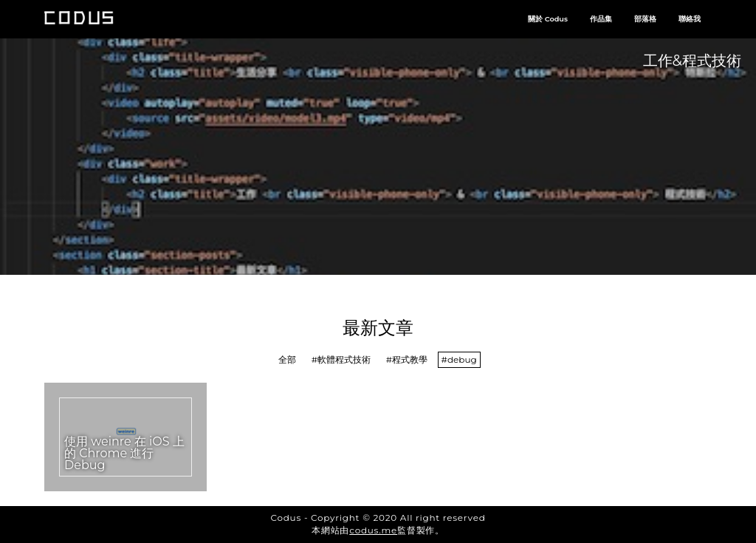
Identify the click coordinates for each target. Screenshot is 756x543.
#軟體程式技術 (341, 359)
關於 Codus (548, 19)
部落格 (645, 19)
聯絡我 (690, 19)
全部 (287, 359)
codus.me (373, 530)
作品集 (601, 19)
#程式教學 (407, 359)
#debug (459, 359)
